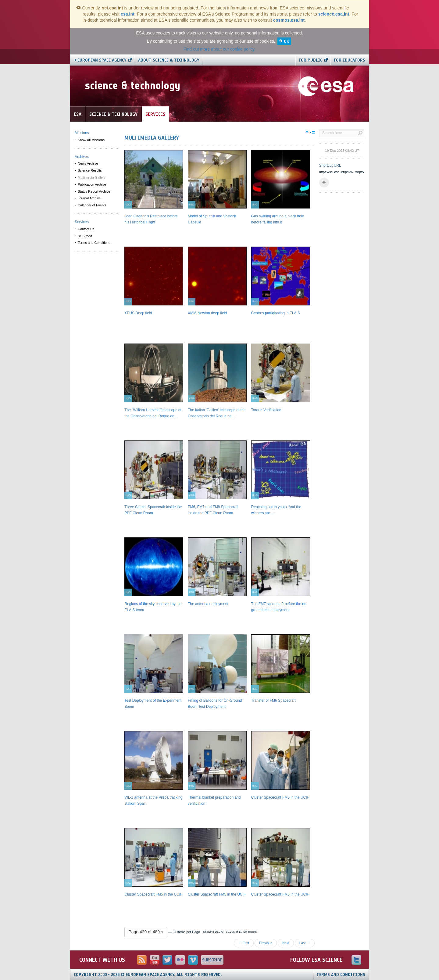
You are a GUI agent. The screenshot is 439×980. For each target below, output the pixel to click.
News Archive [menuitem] (88, 163)
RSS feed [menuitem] (85, 236)
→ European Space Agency (100, 60)
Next (286, 943)
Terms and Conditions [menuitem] (94, 243)
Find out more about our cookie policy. (220, 49)
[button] (324, 183)
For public (311, 60)
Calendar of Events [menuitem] (92, 205)
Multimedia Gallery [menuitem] (92, 177)
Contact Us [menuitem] (86, 229)
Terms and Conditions (341, 975)
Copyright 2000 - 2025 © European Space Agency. (148, 975)
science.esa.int (334, 14)
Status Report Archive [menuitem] (94, 191)
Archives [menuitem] (82, 157)
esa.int (128, 14)
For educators (350, 60)
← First (244, 943)
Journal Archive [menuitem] (89, 198)
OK (286, 41)
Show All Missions (91, 140)
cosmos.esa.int (289, 20)
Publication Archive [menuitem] (92, 184)
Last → (305, 943)
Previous (266, 943)
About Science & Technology (169, 60)
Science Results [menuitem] (90, 170)
